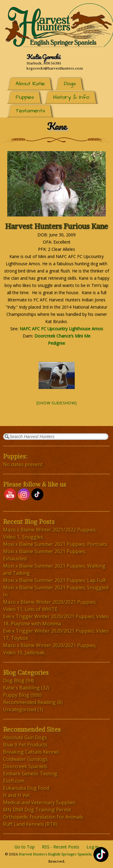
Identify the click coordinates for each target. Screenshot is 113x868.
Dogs (70, 84)
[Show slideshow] (57, 403)
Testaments (30, 111)
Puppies (25, 97)
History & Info (71, 97)
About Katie (30, 84)
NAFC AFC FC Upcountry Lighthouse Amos (61, 329)
